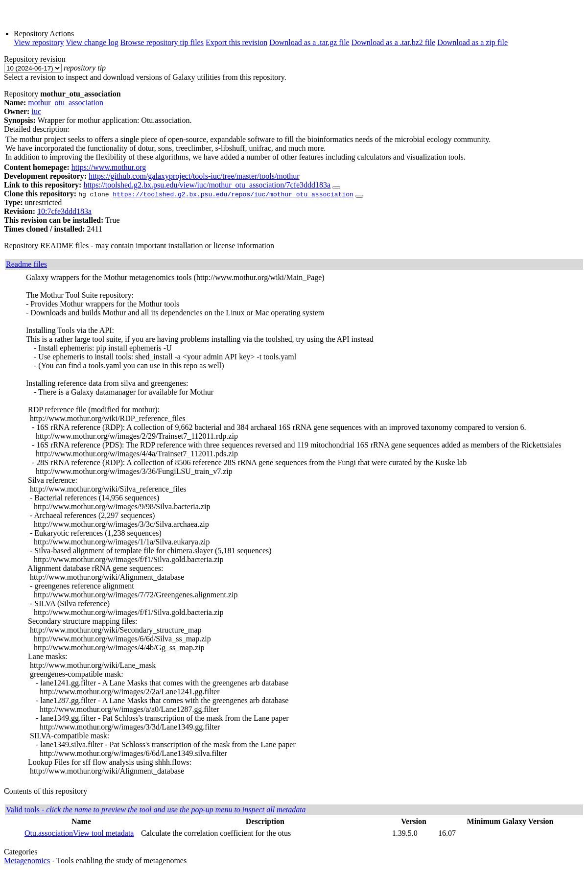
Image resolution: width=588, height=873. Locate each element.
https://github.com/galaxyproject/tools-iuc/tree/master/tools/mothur (194, 176)
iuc (36, 111)
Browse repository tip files (162, 42)
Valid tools (156, 810)
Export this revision (236, 42)
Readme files (26, 264)
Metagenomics (27, 861)
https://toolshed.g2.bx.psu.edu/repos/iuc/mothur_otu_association (233, 194)
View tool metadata (103, 833)
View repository (39, 42)
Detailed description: (37, 129)
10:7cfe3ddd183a (64, 211)
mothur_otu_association (66, 103)
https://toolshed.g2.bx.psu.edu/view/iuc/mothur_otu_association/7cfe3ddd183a (207, 185)
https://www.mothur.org (109, 167)
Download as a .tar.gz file (309, 42)
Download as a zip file (472, 42)
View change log (92, 42)
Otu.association (49, 833)
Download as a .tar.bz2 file (394, 42)
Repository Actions (44, 34)
